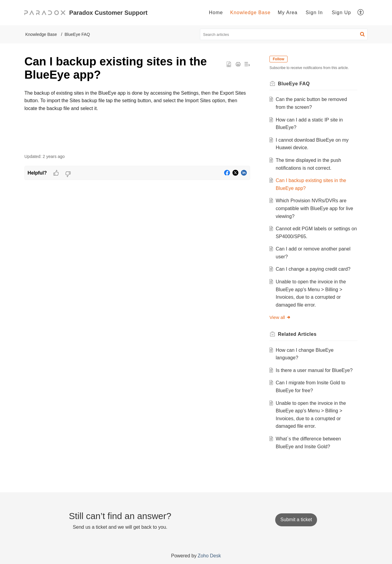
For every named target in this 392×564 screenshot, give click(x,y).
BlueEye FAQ (77, 34)
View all (280, 317)
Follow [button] (278, 59)
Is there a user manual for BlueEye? (314, 370)
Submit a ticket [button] (296, 520)
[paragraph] (137, 101)
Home (216, 13)
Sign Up (341, 13)
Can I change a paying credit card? (313, 269)
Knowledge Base (250, 13)
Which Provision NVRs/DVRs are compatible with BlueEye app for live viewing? (314, 208)
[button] (361, 13)
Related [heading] (297, 334)
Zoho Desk (209, 556)
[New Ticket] (296, 520)
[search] (284, 34)
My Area (288, 13)
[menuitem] (216, 13)
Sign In (314, 13)
